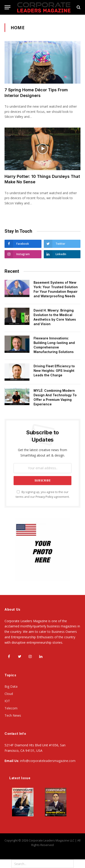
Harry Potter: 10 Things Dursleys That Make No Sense (42, 179)
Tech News (13, 715)
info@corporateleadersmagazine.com (48, 761)
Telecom (11, 708)
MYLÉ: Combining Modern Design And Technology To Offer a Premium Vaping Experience (55, 397)
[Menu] (7, 7)
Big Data (11, 686)
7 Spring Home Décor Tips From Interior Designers (36, 93)
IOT (7, 701)
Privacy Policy (44, 497)
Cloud (9, 694)
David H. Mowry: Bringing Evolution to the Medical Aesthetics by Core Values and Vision (55, 317)
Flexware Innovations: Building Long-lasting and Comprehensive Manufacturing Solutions (54, 345)
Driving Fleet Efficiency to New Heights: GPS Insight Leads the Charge (54, 371)
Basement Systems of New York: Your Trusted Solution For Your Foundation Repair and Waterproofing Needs (56, 289)
